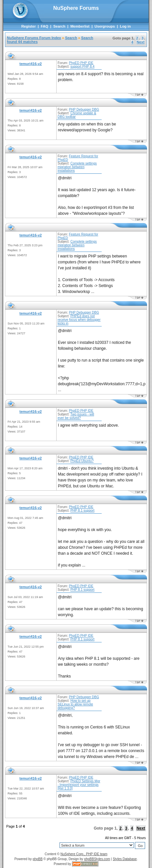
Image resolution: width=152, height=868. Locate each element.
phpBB (38, 859)
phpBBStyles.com (97, 859)
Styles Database (125, 859)
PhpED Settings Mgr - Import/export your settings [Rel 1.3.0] (79, 785)
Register (29, 26)
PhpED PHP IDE (81, 63)
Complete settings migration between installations (77, 167)
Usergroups (105, 26)
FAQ (45, 26)
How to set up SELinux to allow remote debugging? (75, 704)
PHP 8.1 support (82, 511)
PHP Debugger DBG (84, 110)
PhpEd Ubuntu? (82, 461)
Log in (125, 26)
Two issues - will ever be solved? (76, 416)
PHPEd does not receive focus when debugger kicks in (79, 320)
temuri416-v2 (31, 64)
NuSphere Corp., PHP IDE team (84, 854)
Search (59, 26)
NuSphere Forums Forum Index (34, 38)
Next (140, 42)
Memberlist (80, 26)
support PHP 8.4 (82, 67)
